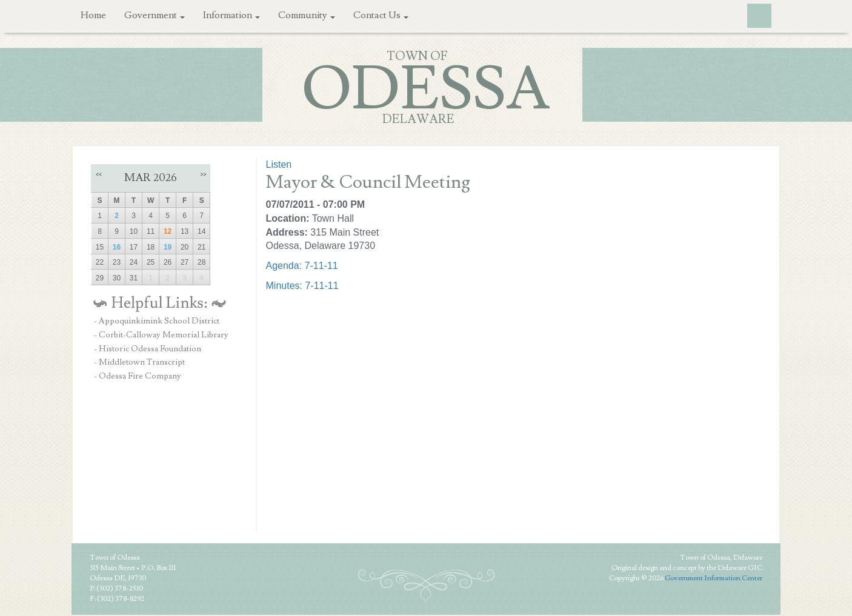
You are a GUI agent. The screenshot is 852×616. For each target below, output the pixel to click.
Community (307, 15)
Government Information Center (714, 578)
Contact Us (381, 15)
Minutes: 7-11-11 (302, 286)
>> (203, 174)
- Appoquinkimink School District (157, 321)
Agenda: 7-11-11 (302, 266)
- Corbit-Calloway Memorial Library (161, 335)
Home (93, 15)
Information (231, 15)
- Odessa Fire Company (138, 376)
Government (155, 15)
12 (168, 231)
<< (99, 174)
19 (168, 247)
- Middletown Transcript (139, 362)
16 (117, 247)
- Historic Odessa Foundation (148, 349)
